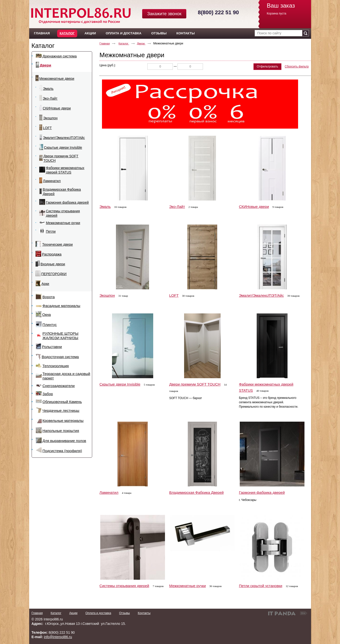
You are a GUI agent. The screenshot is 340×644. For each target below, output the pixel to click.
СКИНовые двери (254, 207)
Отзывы (125, 613)
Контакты (144, 613)
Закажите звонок (164, 14)
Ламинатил (109, 492)
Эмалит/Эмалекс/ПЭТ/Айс (261, 295)
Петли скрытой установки (261, 586)
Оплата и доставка (98, 613)
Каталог (67, 33)
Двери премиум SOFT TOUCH (195, 384)
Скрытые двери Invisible (120, 384)
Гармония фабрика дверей (262, 492)
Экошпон (107, 295)
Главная (105, 43)
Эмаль (105, 207)
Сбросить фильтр (297, 67)
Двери (141, 43)
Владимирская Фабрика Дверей (196, 492)
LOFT (174, 295)
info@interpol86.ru (58, 637)
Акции (74, 613)
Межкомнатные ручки (187, 586)
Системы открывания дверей (124, 586)
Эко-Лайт (177, 207)
